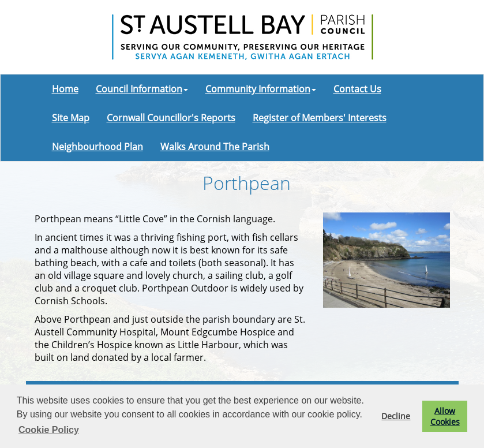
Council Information (142, 89)
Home (65, 89)
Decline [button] (396, 416)
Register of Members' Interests (320, 118)
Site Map (71, 118)
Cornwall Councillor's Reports (171, 118)
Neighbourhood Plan (97, 147)
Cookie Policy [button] (49, 430)
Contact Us (357, 89)
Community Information (261, 89)
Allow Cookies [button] (445, 416)
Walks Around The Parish (215, 147)
